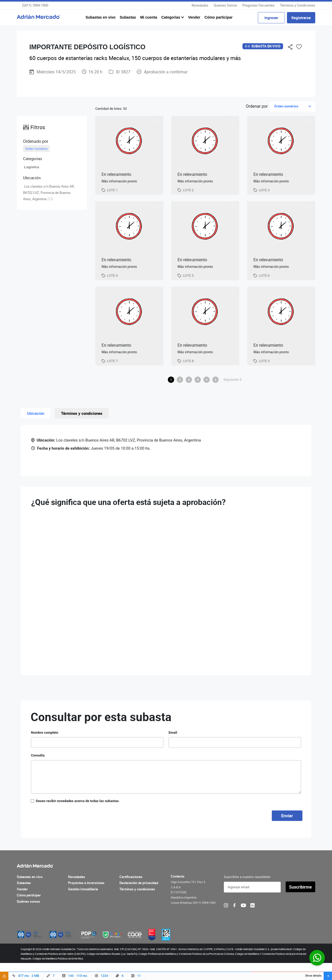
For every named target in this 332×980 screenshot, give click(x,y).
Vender (194, 17)
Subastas (128, 17)
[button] (52, 159)
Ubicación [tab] (36, 431)
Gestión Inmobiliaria (83, 906)
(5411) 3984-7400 (35, 5)
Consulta (38, 773)
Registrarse (301, 18)
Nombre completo (45, 750)
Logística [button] (32, 167)
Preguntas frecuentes (259, 5)
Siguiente (233, 397)
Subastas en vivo (101, 17)
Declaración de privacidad (139, 900)
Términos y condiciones (137, 906)
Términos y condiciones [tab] (82, 431)
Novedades (200, 5)
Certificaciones (131, 894)
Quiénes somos (28, 919)
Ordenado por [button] (36, 141)
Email (173, 750)
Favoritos (299, 47)
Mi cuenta (149, 17)
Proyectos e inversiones (86, 900)
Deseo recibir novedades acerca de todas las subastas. (78, 818)
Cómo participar (218, 17)
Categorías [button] (171, 17)
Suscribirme (300, 904)
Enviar (287, 833)
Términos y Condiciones (298, 5)
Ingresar (271, 18)
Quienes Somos (225, 5)
